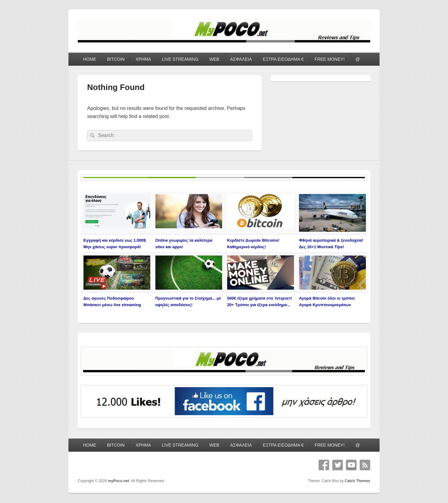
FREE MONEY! (329, 59)
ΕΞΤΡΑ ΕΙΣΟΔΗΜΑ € (283, 59)
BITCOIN (116, 59)
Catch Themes (357, 481)
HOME (90, 59)
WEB (214, 59)
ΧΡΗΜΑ (143, 59)
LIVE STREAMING (180, 59)
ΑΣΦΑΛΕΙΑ (241, 59)
